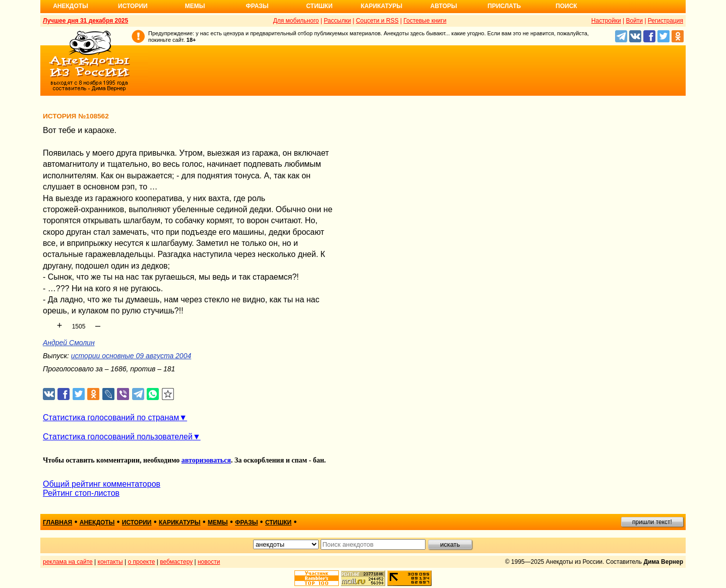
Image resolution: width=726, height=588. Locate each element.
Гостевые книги (425, 21)
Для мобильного (296, 21)
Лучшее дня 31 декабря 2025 (85, 21)
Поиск (566, 6)
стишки (278, 522)
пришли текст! (652, 522)
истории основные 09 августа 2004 (131, 356)
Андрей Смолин (69, 343)
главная (57, 522)
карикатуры (180, 522)
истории (137, 522)
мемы (218, 522)
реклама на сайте (68, 562)
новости (209, 562)
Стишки (319, 6)
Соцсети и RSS (377, 21)
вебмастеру (176, 562)
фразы (246, 522)
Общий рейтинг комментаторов (102, 484)
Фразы (257, 6)
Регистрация (665, 21)
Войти (634, 21)
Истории (133, 6)
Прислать (504, 6)
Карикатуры (381, 6)
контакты (110, 562)
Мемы (195, 6)
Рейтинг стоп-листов (81, 493)
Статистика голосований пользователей (118, 437)
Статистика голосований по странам (111, 417)
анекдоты (97, 522)
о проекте (142, 562)
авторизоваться (206, 460)
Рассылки (337, 21)
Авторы (444, 6)
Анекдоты (71, 6)
